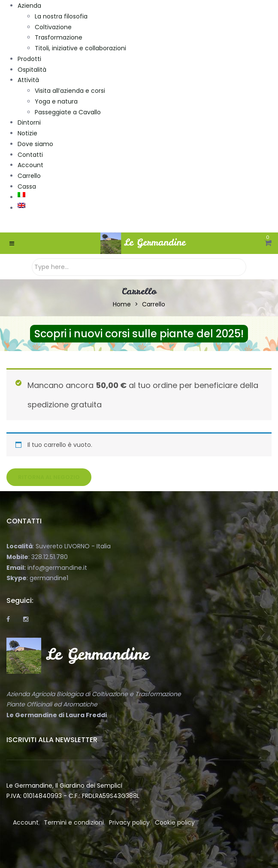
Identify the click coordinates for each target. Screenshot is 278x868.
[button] (268, 243)
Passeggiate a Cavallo (68, 112)
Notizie (27, 133)
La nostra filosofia (61, 16)
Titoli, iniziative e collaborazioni (80, 48)
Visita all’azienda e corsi (70, 91)
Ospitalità (32, 70)
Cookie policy (175, 822)
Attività (28, 80)
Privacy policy (129, 822)
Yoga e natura (56, 101)
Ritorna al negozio (49, 477)
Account (30, 165)
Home (122, 304)
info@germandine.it (57, 568)
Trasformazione (59, 37)
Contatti (30, 155)
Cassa (27, 186)
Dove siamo (35, 144)
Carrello (29, 176)
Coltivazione (53, 27)
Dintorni (29, 122)
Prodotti (29, 59)
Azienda (29, 6)
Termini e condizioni (74, 822)
